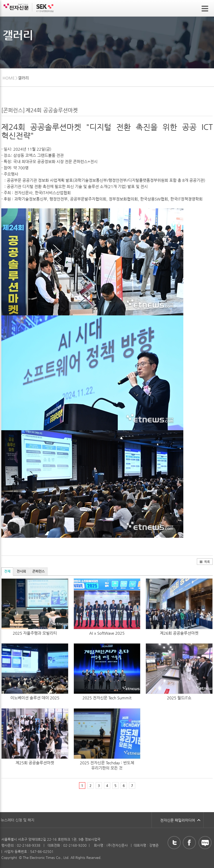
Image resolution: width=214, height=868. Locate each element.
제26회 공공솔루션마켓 (179, 633)
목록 (205, 562)
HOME (9, 78)
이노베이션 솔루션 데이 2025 (35, 698)
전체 (7, 571)
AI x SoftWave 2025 (107, 633)
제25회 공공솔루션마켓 (35, 763)
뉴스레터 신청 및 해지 (18, 820)
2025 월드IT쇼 (179, 698)
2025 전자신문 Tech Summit (107, 698)
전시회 (21, 571)
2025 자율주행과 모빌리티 (35, 633)
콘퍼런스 (38, 571)
